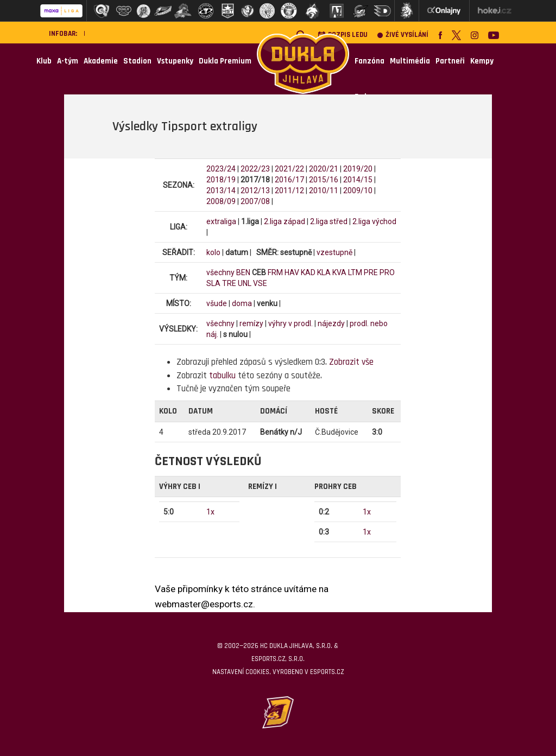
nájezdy (331, 323)
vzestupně (334, 252)
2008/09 (221, 201)
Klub (44, 61)
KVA (339, 272)
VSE (260, 283)
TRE (229, 283)
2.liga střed (329, 221)
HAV (292, 272)
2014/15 (358, 180)
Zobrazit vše (351, 362)
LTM (355, 272)
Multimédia (410, 61)
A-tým (68, 61)
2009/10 (358, 190)
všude (217, 303)
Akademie (101, 61)
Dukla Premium (225, 61)
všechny (220, 272)
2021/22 (289, 169)
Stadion (137, 61)
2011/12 (289, 190)
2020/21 (324, 169)
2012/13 (255, 190)
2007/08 (255, 201)
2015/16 (324, 180)
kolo (213, 252)
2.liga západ (285, 221)
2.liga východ (374, 221)
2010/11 (324, 190)
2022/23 (255, 169)
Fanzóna (369, 61)
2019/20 (358, 169)
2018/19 (221, 180)
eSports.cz (327, 672)
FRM (275, 272)
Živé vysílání (403, 35)
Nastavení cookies (241, 672)
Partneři (450, 61)
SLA (213, 283)
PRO (387, 272)
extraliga (221, 221)
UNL (245, 283)
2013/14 (221, 190)
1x (210, 512)
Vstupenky (175, 61)
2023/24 (221, 169)
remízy (251, 323)
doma (242, 303)
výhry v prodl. (290, 323)
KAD (308, 272)
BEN (243, 272)
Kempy (482, 61)
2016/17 (289, 180)
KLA (324, 272)
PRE (371, 272)
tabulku (222, 376)
